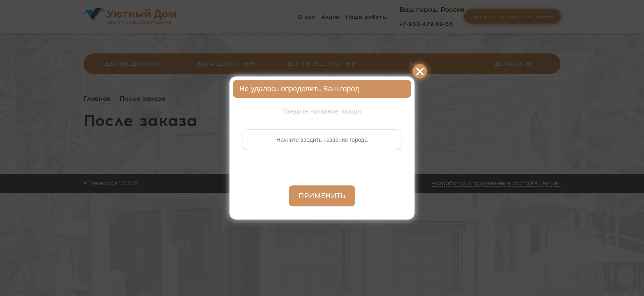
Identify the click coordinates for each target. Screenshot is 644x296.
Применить (322, 196)
